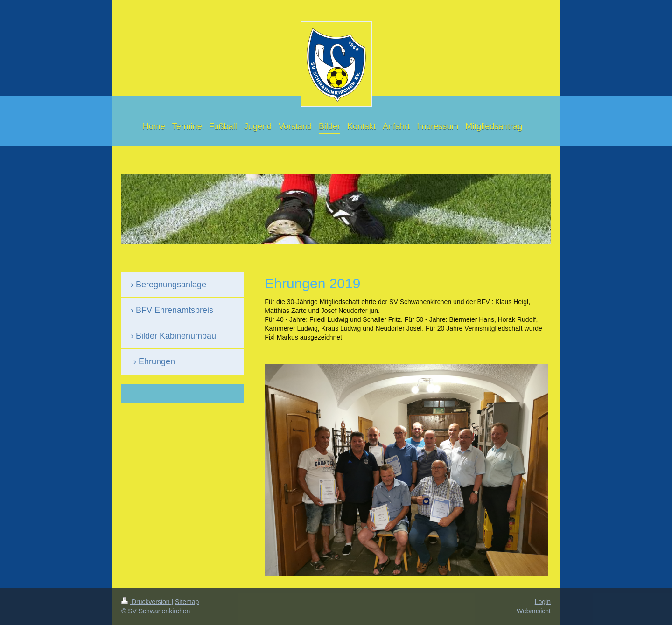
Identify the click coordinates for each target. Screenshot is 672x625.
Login (543, 602)
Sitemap (187, 602)
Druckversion (146, 602)
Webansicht (534, 611)
